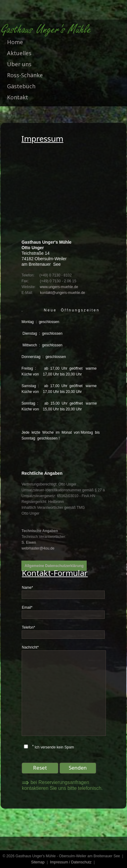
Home (15, 42)
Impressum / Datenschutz (71, 862)
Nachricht (30, 647)
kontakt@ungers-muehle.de (63, 293)
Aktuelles (19, 53)
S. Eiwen (29, 542)
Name (27, 588)
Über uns (19, 64)
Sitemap (38, 862)
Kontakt (18, 97)
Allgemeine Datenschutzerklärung (54, 566)
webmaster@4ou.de (38, 548)
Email (27, 607)
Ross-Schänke (25, 75)
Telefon (28, 627)
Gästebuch (21, 86)
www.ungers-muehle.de (59, 287)
